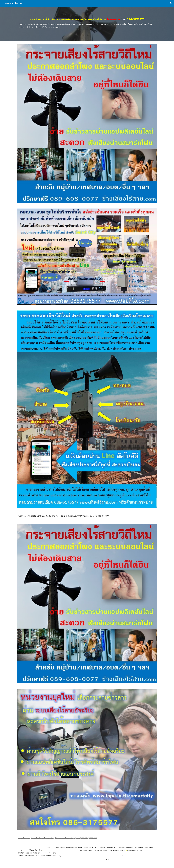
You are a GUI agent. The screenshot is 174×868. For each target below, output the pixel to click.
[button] (171, 3)
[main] (87, 24)
